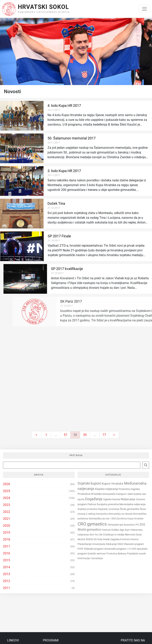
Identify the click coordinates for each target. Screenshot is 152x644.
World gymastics (90, 530)
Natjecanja (128, 499)
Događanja (94, 499)
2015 (7, 560)
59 (85, 435)
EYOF (81, 549)
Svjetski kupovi (90, 483)
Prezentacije (85, 544)
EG (95, 539)
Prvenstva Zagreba (129, 489)
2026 (7, 484)
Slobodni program (94, 549)
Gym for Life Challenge (102, 535)
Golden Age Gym (121, 530)
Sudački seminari (97, 554)
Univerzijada (99, 544)
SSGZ (121, 544)
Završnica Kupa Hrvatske (130, 519)
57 (66, 435)
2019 (7, 533)
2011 (7, 588)
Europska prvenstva (108, 504)
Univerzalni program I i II (118, 549)
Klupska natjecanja (107, 489)
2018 (7, 539)
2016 (7, 553)
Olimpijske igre (116, 525)
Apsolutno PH (132, 525)
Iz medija (120, 535)
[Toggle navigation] (144, 9)
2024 (7, 498)
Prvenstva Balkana (117, 554)
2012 (7, 581)
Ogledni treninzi (112, 499)
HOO (134, 549)
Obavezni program (134, 544)
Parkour (92, 504)
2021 (7, 519)
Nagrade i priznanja (109, 509)
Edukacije (112, 544)
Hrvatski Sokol (43, 7)
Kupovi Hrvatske (113, 484)
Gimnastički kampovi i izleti (118, 494)
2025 (7, 491)
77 (104, 435)
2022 (7, 512)
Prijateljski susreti (136, 554)
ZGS (142, 525)
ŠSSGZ (90, 539)
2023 (7, 505)
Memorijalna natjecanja (132, 504)
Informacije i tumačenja (90, 558)
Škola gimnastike (130, 509)
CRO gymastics (93, 524)
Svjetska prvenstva (88, 509)
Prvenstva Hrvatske (90, 494)
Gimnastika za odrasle (121, 514)
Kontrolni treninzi (129, 539)
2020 (7, 526)
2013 (7, 574)
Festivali (106, 530)
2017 (7, 546)
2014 (7, 567)
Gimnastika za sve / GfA (103, 519)
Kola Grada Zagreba (109, 539)
